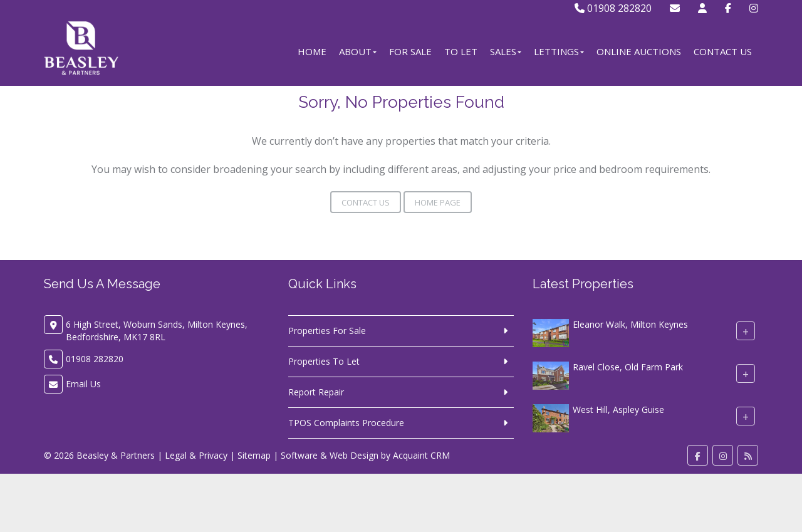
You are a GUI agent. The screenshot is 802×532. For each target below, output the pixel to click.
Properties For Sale (327, 331)
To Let (461, 51)
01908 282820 (613, 8)
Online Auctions (639, 51)
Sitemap (254, 455)
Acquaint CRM (421, 455)
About (358, 51)
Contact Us (723, 51)
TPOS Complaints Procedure (346, 423)
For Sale (410, 51)
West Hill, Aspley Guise (618, 409)
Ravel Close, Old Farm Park (628, 367)
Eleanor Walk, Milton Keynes (630, 324)
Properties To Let (324, 361)
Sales (506, 51)
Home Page (438, 202)
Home (312, 51)
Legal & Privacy (196, 455)
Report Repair (316, 392)
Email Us (83, 384)
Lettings (559, 51)
